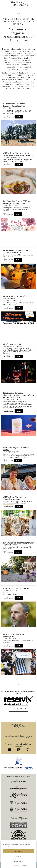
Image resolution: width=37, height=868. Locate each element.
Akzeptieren (18, 851)
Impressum (25, 866)
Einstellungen (18, 862)
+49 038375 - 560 (13, 744)
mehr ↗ (19, 117)
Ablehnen (18, 856)
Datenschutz (16, 866)
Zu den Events (19, 708)
